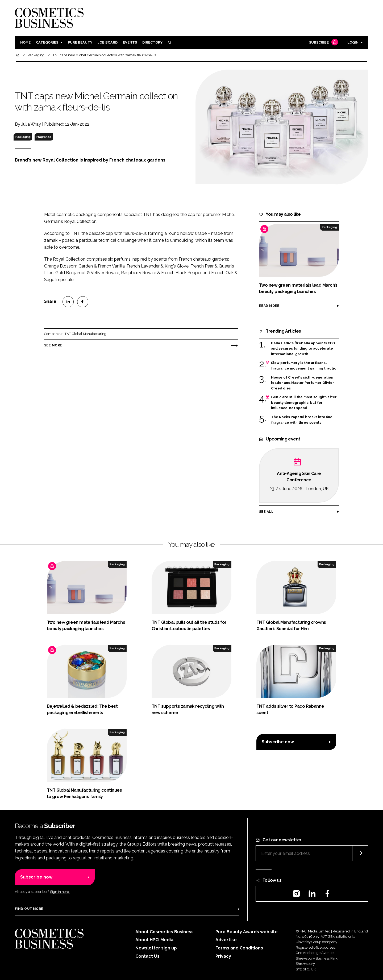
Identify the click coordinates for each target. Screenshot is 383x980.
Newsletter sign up (156, 948)
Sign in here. (60, 892)
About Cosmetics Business (165, 932)
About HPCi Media (154, 940)
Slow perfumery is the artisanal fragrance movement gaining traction (305, 366)
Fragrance (44, 137)
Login (353, 42)
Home (25, 42)
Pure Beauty (80, 42)
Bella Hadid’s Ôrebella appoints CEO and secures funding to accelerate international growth (303, 349)
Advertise (226, 940)
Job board (108, 42)
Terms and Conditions (239, 948)
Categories (47, 42)
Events (130, 42)
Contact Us (147, 956)
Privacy (223, 956)
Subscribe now (278, 742)
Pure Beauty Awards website (247, 932)
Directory (152, 42)
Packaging (23, 137)
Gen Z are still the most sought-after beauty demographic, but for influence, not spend (304, 403)
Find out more (29, 909)
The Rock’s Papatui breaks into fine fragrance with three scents (302, 420)
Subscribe (323, 43)
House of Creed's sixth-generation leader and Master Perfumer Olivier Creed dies (303, 383)
